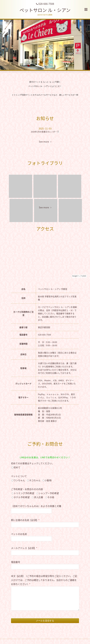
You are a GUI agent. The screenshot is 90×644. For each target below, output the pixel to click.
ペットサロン (45, 10)
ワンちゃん (19, 480)
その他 (51, 497)
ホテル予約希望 (22, 497)
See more (45, 142)
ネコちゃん (35, 480)
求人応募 (38, 497)
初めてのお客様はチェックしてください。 (33, 463)
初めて (17, 467)
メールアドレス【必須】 (24, 548)
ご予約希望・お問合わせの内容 (27, 489)
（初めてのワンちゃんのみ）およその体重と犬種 (36, 506)
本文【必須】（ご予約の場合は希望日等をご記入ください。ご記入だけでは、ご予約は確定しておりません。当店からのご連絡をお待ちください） (44, 580)
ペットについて (19, 476)
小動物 (48, 480)
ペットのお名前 (19, 534)
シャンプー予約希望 (49, 493)
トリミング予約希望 (24, 493)
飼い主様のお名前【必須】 (25, 520)
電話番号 (16, 562)
